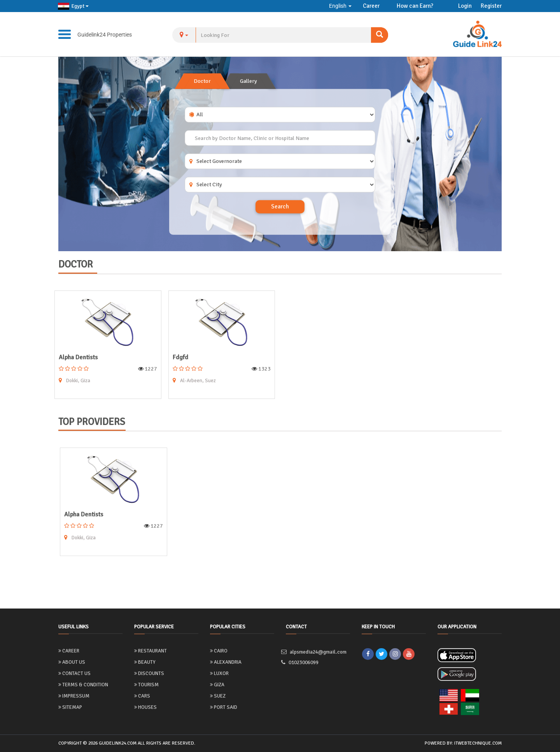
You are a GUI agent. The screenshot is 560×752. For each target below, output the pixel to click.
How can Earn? (415, 6)
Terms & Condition (83, 685)
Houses (145, 707)
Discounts (149, 673)
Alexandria (226, 662)
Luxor (219, 673)
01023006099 (304, 663)
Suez (218, 696)
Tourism (146, 685)
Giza (217, 685)
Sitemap (70, 707)
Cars (142, 696)
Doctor (202, 81)
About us (72, 662)
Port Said (224, 707)
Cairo (219, 651)
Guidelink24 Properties (105, 35)
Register (491, 6)
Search (280, 206)
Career (371, 6)
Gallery (248, 81)
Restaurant (150, 651)
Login (465, 6)
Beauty (145, 662)
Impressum (74, 696)
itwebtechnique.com (478, 743)
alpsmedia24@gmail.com (318, 652)
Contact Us (74, 673)
